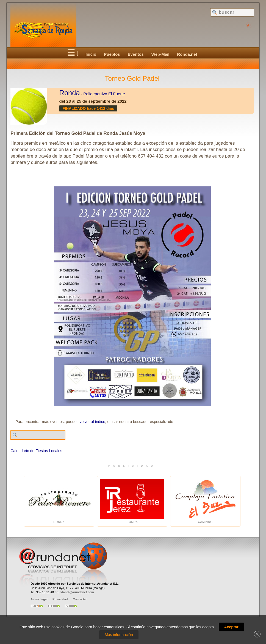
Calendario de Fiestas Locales (36, 451)
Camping (205, 501)
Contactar (80, 599)
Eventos (136, 54)
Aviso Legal (39, 599)
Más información (119, 635)
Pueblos (112, 54)
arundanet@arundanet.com (74, 592)
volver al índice (92, 422)
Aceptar (231, 627)
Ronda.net (187, 54)
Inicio (91, 54)
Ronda (69, 93)
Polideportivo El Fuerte (104, 94)
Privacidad (60, 599)
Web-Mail (160, 54)
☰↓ (73, 53)
